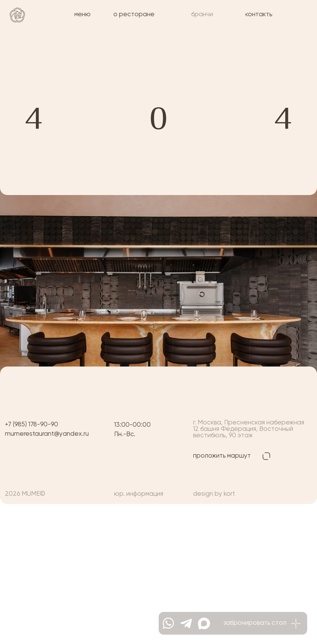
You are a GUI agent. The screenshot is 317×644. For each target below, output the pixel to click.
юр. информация (139, 494)
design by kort (214, 494)
